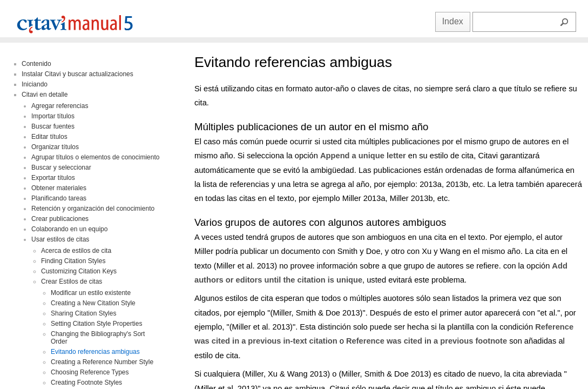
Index (453, 21)
